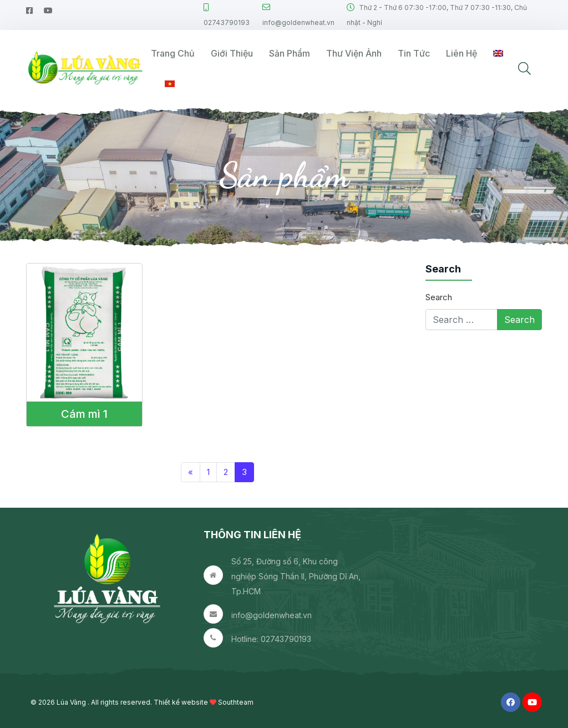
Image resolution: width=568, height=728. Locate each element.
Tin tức (414, 53)
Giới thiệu (232, 53)
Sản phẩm (290, 53)
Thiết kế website (181, 702)
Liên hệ (461, 53)
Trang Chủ (173, 53)
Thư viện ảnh (354, 53)
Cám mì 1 (84, 414)
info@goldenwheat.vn (272, 615)
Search (439, 297)
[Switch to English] (498, 54)
